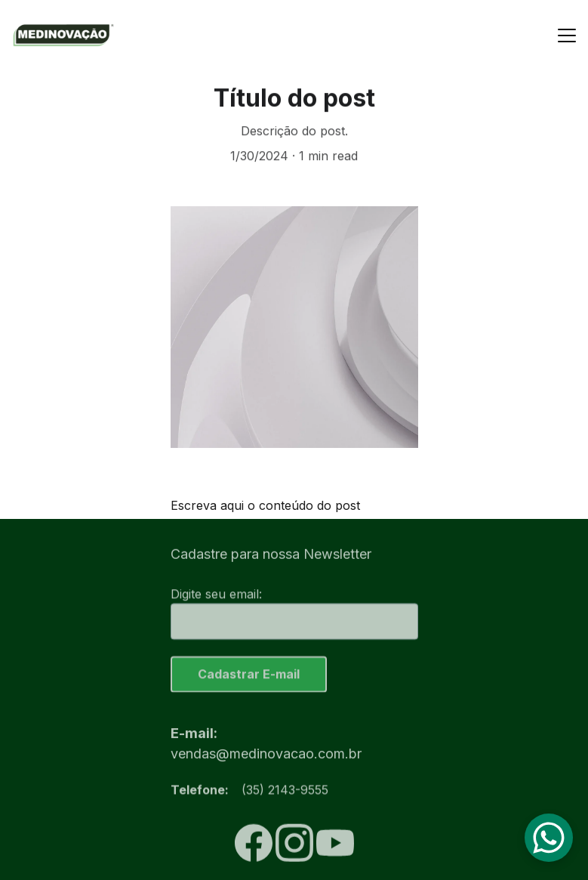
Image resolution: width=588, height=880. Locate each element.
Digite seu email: (216, 597)
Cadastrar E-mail (249, 678)
